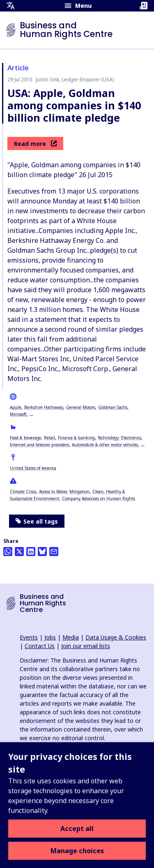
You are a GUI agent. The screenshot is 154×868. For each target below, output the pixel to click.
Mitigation (79, 492)
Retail (49, 438)
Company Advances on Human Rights (99, 499)
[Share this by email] (54, 552)
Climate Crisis (23, 492)
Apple (16, 407)
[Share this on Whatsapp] (8, 552)
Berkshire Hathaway (44, 407)
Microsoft (18, 414)
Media (71, 637)
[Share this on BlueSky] (42, 552)
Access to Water (53, 492)
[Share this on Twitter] (19, 552)
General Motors (81, 407)
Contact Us (40, 646)
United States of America (33, 468)
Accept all (77, 829)
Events (29, 637)
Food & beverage (25, 438)
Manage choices (77, 851)
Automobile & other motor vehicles (105, 445)
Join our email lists (86, 646)
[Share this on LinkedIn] (31, 552)
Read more (35, 144)
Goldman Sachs (113, 407)
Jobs (50, 637)
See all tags (37, 521)
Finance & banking (76, 438)
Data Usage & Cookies (116, 637)
